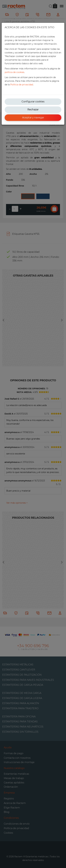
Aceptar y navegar (33, 118)
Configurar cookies (33, 102)
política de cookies (14, 72)
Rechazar (33, 110)
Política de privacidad (22, 85)
